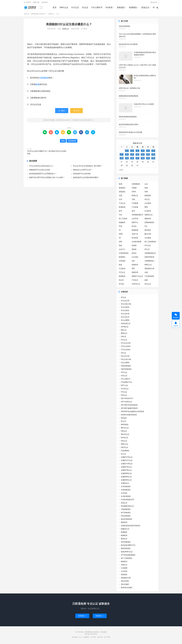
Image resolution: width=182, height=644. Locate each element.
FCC (146, 227)
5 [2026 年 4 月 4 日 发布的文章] (148, 152)
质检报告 (121, 8)
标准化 (134, 254)
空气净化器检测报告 (128, 556)
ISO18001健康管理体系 (129, 410)
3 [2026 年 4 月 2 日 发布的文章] (137, 152)
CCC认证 (75, 8)
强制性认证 (149, 216)
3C (120, 231)
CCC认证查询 (126, 348)
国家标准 (148, 220)
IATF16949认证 (126, 403)
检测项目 (122, 258)
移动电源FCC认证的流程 (82, 175)
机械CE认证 (125, 530)
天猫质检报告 (126, 511)
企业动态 (124, 494)
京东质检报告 (126, 488)
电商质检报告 (126, 550)
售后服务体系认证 (127, 507)
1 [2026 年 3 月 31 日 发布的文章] (127, 152)
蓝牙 (120, 212)
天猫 (133, 201)
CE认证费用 (125, 364)
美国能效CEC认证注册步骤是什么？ (69, 25)
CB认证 (123, 338)
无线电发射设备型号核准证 (131, 527)
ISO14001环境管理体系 (129, 406)
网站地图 (104, 633)
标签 (120, 266)
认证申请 (135, 220)
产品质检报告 (149, 277)
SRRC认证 (64, 8)
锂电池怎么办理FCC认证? (82, 171)
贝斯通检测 (44, 79)
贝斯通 (134, 189)
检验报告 (148, 197)
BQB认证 (124, 335)
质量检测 (135, 231)
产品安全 (135, 281)
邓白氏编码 (125, 586)
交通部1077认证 (127, 462)
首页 (54, 8)
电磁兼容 (122, 224)
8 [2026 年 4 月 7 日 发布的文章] (127, 156)
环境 (120, 227)
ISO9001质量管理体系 (129, 416)
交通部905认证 (126, 481)
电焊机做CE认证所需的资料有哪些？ (86, 179)
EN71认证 (124, 387)
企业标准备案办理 (127, 501)
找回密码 (45, 3)
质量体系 (135, 266)
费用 (146, 208)
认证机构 (148, 204)
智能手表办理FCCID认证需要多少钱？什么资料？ (47, 179)
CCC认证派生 (126, 351)
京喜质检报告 (126, 491)
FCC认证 (122, 274)
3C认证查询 (125, 308)
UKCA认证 (125, 449)
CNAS (134, 193)
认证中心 (122, 250)
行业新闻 (124, 569)
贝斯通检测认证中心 (150, 262)
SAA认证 (124, 442)
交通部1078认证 (127, 465)
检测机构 (122, 208)
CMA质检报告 (126, 367)
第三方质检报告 (127, 559)
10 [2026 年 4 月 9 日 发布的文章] (137, 156)
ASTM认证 (125, 328)
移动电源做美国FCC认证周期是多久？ (43, 175)
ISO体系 (109, 8)
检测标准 (122, 277)
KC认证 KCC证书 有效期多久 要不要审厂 (88, 167)
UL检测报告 (125, 452)
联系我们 (82, 617)
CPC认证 (124, 374)
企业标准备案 (136, 243)
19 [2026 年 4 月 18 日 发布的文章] (148, 159)
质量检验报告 (149, 224)
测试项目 (148, 231)
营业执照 (135, 239)
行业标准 (122, 270)
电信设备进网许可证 (128, 546)
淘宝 (133, 262)
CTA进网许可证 (126, 383)
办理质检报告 (124, 254)
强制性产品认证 (137, 277)
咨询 (133, 212)
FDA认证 (124, 396)
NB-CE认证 (125, 429)
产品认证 (122, 204)
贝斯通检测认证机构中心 (30, 8)
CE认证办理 (125, 357)
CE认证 (147, 201)
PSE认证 (124, 432)
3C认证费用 (125, 321)
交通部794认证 (126, 468)
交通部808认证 (126, 475)
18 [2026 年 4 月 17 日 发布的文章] (143, 159)
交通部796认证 (126, 471)
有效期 (134, 247)
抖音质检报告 (126, 517)
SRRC (121, 235)
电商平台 (135, 224)
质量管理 (135, 274)
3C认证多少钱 (126, 305)
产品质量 (135, 208)
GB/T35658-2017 (127, 400)
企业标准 (148, 212)
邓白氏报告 (125, 582)
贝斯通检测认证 (150, 254)
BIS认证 (124, 331)
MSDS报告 (125, 426)
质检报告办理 (149, 270)
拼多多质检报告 (127, 520)
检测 (37, 86)
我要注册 (36, 3)
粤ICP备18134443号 (91, 635)
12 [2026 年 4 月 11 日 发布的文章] (148, 156)
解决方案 (148, 235)
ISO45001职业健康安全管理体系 (132, 413)
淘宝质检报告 (126, 543)
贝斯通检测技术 (137, 216)
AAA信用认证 (126, 325)
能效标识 (124, 563)
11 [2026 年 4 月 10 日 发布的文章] (143, 156)
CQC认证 (124, 377)
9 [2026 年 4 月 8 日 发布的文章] (132, 156)
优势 (120, 243)
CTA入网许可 (97, 8)
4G (120, 239)
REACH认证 (125, 436)
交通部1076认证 (127, 458)
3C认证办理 (125, 302)
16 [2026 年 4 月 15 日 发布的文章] (132, 159)
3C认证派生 (125, 312)
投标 (120, 247)
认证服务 (148, 239)
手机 (120, 216)
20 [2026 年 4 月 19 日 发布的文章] (153, 159)
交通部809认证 (126, 478)
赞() (84, 30)
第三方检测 (123, 220)
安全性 (134, 227)
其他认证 (145, 8)
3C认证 (85, 8)
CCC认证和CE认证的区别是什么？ (41, 167)
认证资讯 (124, 573)
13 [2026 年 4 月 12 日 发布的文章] (153, 156)
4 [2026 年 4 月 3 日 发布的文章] (143, 152)
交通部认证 (125, 484)
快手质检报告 (126, 514)
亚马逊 (121, 285)
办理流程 (122, 262)
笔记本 (121, 281)
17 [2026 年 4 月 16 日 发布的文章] (137, 159)
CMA (146, 193)
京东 (120, 201)
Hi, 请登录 (27, 3)
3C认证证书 (125, 318)
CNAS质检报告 (126, 370)
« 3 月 (121, 171)
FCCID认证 (125, 390)
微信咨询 (154, 3)
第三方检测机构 (150, 243)
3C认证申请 (125, 315)
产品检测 (135, 204)
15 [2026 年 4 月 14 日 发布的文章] (127, 159)
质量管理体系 (149, 258)
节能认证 (124, 566)
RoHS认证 (124, 439)
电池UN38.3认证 (127, 553)
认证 (146, 185)
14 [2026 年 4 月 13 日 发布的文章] (122, 159)
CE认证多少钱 (126, 361)
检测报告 (133, 8)
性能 (146, 189)
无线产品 (135, 235)
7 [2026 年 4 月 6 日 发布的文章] (122, 156)
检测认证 (51, 15)
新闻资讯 (124, 524)
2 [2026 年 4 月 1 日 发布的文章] (132, 152)
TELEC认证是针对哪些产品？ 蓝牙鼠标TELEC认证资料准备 (47, 154)
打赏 (76, 112)
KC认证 (123, 423)
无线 (120, 197)
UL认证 (123, 455)
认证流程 (135, 258)
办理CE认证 (136, 285)
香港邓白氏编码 (127, 589)
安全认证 (148, 285)
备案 (146, 281)
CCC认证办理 (126, 344)
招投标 (134, 250)
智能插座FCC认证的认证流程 (40, 171)
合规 (146, 274)
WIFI (133, 270)
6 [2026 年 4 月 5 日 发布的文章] (153, 152)
